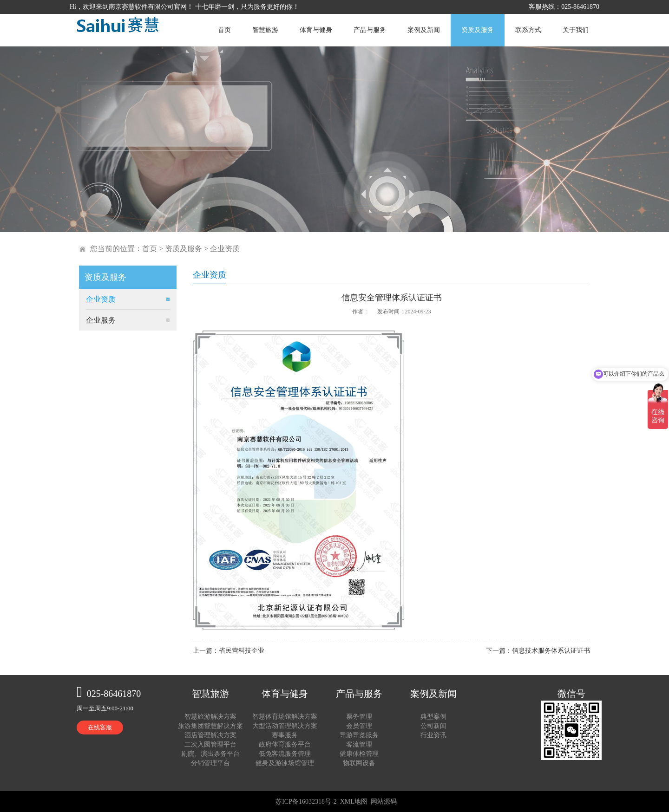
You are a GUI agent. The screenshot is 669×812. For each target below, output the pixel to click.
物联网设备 (359, 763)
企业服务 (101, 320)
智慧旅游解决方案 (210, 717)
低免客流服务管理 (285, 754)
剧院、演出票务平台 (210, 754)
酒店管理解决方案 (210, 735)
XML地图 (354, 802)
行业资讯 (433, 735)
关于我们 (576, 30)
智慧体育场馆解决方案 (285, 717)
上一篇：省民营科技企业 (229, 651)
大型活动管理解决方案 (285, 726)
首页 (224, 30)
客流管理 (359, 744)
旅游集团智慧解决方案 (210, 726)
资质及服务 (478, 30)
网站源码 (384, 802)
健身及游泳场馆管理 (285, 763)
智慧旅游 (265, 30)
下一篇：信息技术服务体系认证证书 (538, 651)
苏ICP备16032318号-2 (306, 802)
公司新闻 (433, 726)
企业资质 (225, 249)
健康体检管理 (359, 754)
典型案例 (433, 717)
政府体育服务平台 (285, 744)
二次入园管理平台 (210, 744)
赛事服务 (285, 735)
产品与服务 (370, 30)
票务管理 (359, 717)
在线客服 (100, 727)
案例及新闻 (424, 30)
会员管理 (359, 726)
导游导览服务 (359, 735)
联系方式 (528, 30)
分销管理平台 (210, 763)
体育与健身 (316, 30)
